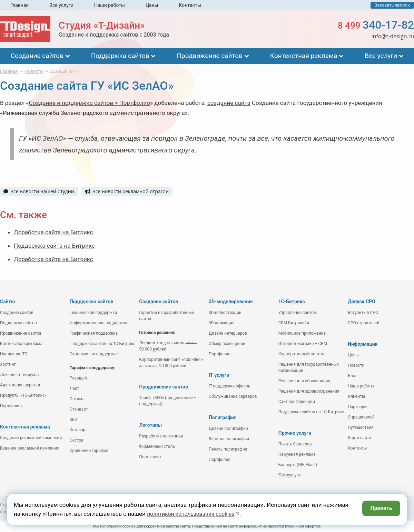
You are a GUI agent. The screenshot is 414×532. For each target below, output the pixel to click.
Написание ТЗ (14, 354)
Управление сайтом (298, 313)
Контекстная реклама (304, 56)
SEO (73, 420)
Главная (19, 5)
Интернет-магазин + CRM (303, 344)
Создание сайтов (37, 56)
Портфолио (11, 406)
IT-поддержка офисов (230, 386)
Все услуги (61, 5)
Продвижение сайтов (210, 56)
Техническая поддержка (93, 313)
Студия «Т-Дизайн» (102, 25)
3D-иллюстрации (225, 313)
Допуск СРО (362, 302)
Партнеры (357, 407)
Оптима (77, 399)
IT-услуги (219, 375)
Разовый (78, 378)
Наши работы (110, 5)
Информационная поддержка (98, 323)
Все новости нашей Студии (39, 191)
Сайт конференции (297, 402)
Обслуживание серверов (233, 396)
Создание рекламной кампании (31, 438)
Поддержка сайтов (120, 56)
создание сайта (229, 103)
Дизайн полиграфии (228, 428)
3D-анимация (221, 323)
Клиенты (356, 396)
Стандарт (79, 409)
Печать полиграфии (228, 449)
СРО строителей (363, 323)
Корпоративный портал (301, 354)
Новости (356, 365)
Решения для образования (304, 381)
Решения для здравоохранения (309, 391)
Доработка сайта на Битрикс (53, 232)
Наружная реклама (297, 454)
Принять (380, 509)
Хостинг (8, 364)
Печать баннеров (295, 444)
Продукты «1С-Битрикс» (23, 395)
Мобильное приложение (302, 333)
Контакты (190, 5)
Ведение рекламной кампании (30, 448)
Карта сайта (359, 438)
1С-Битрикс (292, 302)
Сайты (7, 302)
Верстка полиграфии (229, 439)
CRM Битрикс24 (294, 323)
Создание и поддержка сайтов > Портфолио (90, 103)
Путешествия (361, 427)
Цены (152, 5)
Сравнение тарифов (89, 451)
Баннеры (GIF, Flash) (298, 465)
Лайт (75, 388)
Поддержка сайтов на (103, 344)
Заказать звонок (392, 5)
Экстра (77, 440)
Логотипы (150, 425)
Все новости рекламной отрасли (127, 191)
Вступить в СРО (363, 313)
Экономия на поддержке (94, 354)
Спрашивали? (361, 417)
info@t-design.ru (393, 36)
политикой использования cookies (195, 514)
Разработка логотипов (161, 436)
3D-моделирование (231, 302)
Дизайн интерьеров (228, 333)
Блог (352, 376)
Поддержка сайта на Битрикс (54, 246)
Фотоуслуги (290, 475)
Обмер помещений (227, 344)
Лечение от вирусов (19, 375)
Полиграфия (223, 417)
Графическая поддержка (94, 333)
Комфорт (78, 430)
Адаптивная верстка (20, 385)
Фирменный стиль (157, 446)
